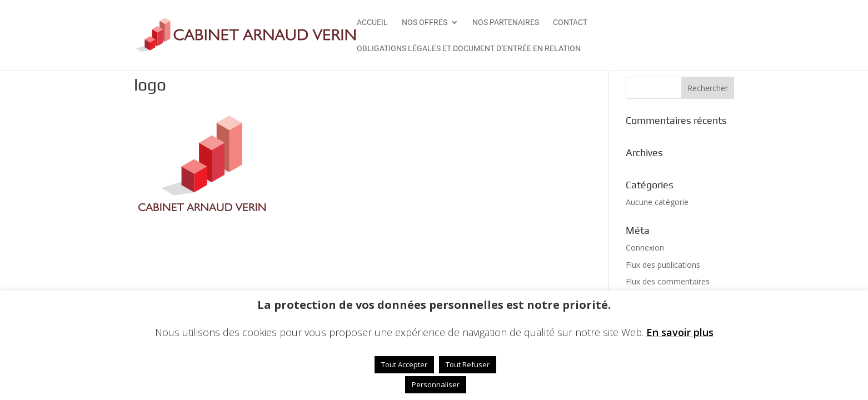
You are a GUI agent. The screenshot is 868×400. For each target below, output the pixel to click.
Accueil (372, 22)
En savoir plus (680, 332)
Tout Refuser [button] (468, 364)
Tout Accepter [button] (404, 364)
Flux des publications (663, 265)
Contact (570, 22)
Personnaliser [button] (436, 384)
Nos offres (425, 22)
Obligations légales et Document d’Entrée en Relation (469, 49)
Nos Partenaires (506, 22)
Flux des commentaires (668, 281)
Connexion (645, 247)
